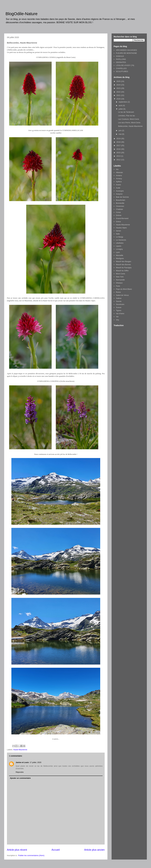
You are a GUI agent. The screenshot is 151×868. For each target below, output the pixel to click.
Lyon (118, 252)
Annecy (119, 179)
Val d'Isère (120, 314)
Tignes (119, 310)
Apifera (119, 182)
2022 (119, 92)
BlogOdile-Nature (22, 14)
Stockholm (120, 304)
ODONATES (121, 62)
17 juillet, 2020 (36, 762)
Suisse (119, 307)
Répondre (20, 772)
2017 (119, 145)
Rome (118, 292)
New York (120, 277)
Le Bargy (119, 237)
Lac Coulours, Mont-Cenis (129, 119)
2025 (119, 81)
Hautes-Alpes (121, 228)
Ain (117, 169)
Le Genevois (121, 240)
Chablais (119, 209)
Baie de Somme (122, 197)
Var (117, 317)
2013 (119, 156)
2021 (119, 95)
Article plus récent (17, 850)
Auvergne (120, 191)
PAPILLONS (121, 59)
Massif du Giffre (122, 271)
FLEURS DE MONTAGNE (126, 53)
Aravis (118, 185)
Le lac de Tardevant (126, 112)
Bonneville (120, 203)
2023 (119, 88)
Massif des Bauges (124, 261)
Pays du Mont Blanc (124, 289)
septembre (123, 102)
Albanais (119, 172)
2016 (119, 149)
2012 (119, 160)
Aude (118, 188)
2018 (119, 142)
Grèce (118, 222)
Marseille (119, 255)
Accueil (56, 850)
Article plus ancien (94, 850)
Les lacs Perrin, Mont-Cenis (129, 123)
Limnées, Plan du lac (127, 116)
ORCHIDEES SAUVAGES (126, 50)
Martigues (120, 258)
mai (120, 134)
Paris (118, 286)
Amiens (119, 175)
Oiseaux (119, 283)
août (121, 105)
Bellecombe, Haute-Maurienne (130, 126)
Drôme (119, 215)
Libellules (120, 243)
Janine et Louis (22, 762)
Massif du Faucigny (124, 268)
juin (120, 130)
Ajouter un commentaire (20, 778)
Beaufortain (121, 200)
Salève (119, 298)
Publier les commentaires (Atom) (31, 855)
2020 (119, 99)
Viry (117, 320)
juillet (121, 109)
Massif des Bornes (123, 264)
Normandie (120, 280)
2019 (119, 139)
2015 (119, 153)
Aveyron (119, 194)
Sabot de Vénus (122, 295)
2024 (119, 85)
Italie (118, 234)
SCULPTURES (122, 71)
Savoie (119, 301)
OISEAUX (120, 56)
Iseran (118, 231)
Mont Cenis (120, 274)
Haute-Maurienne (20, 750)
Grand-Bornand (122, 218)
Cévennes (120, 206)
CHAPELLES (121, 68)
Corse (118, 212)
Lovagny (119, 249)
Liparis (119, 246)
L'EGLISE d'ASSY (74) (125, 65)
